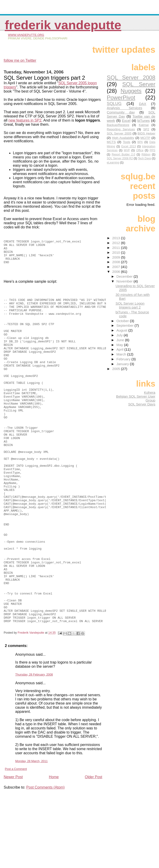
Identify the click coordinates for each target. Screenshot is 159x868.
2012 (117, 243)
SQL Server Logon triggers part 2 (130, 305)
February (124, 359)
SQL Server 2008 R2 (120, 158)
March (122, 354)
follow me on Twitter (20, 60)
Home (54, 849)
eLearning (113, 163)
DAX (142, 104)
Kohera (150, 392)
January (123, 364)
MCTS (111, 142)
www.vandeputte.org (26, 35)
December (125, 276)
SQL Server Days (142, 404)
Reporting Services (121, 129)
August (122, 330)
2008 (117, 262)
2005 (117, 369)
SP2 (146, 129)
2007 (117, 267)
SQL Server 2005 (119, 133)
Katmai (144, 125)
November (125, 281)
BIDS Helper (146, 133)
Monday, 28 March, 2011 (31, 833)
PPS (153, 150)
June (121, 340)
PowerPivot (121, 98)
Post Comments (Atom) (45, 859)
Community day (121, 112)
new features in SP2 (25, 120)
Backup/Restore (118, 125)
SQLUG (114, 103)
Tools (127, 142)
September (125, 325)
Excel (126, 121)
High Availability (123, 138)
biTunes (143, 121)
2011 (117, 248)
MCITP (145, 138)
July (120, 335)
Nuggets (131, 91)
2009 (117, 257)
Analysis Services (124, 108)
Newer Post (13, 849)
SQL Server (139, 84)
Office (140, 150)
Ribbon (146, 154)
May (120, 345)
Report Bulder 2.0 (123, 154)
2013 (117, 238)
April (120, 349)
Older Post (93, 849)
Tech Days (145, 158)
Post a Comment (16, 841)
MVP (127, 150)
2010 (117, 252)
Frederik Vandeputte (63, 25)
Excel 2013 (129, 146)
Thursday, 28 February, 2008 (34, 746)
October (123, 321)
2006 (117, 272)
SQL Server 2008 (131, 77)
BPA (140, 142)
